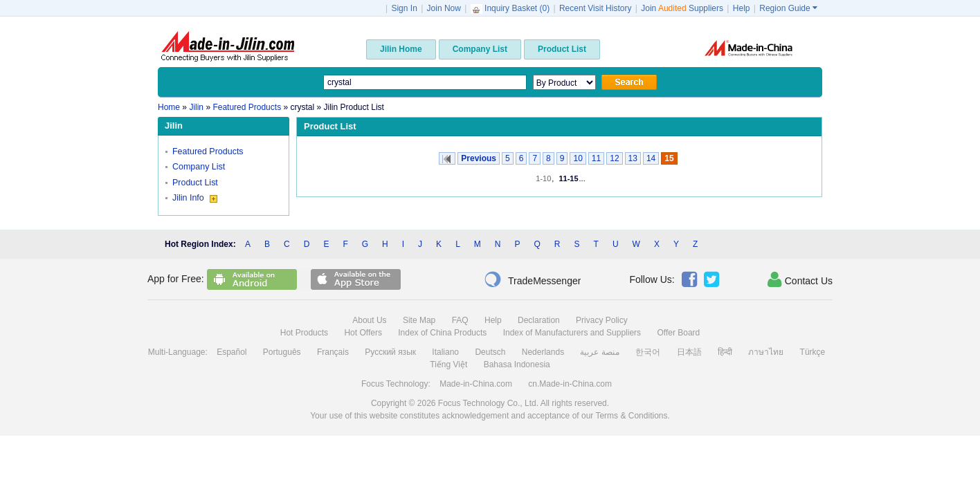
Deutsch (490, 352)
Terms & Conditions (631, 416)
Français (333, 352)
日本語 (689, 352)
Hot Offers (363, 333)
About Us (369, 320)
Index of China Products (442, 333)
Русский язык (390, 352)
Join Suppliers (682, 8)
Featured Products (208, 151)
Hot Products (304, 333)
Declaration (539, 320)
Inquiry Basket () (511, 8)
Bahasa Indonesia (517, 365)
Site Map (419, 320)
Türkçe (813, 352)
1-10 (543, 178)
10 (578, 158)
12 (614, 158)
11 (596, 158)
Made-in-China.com (476, 384)
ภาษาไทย (766, 352)
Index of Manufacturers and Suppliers (572, 333)
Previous (479, 158)
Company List (199, 167)
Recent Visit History (595, 8)
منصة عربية (599, 352)
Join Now (444, 8)
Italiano (445, 352)
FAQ (460, 320)
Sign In (404, 8)
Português (282, 352)
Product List (195, 183)
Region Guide (788, 8)
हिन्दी (725, 352)
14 (651, 158)
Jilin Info (195, 198)
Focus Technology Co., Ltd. (488, 403)
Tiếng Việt (448, 365)
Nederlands (543, 352)
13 (633, 158)
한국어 (648, 352)
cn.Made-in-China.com (570, 384)
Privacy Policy (602, 320)
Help (742, 8)
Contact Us (800, 279)
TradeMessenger (532, 279)
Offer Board (678, 333)
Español (232, 352)
